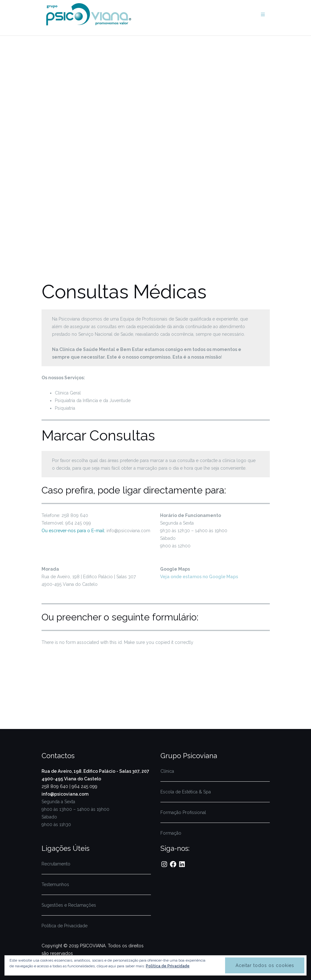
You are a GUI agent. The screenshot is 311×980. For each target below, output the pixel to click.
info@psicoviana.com (65, 794)
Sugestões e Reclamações (69, 905)
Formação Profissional (183, 812)
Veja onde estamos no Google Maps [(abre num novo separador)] (199, 577)
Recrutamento (56, 864)
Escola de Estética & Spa (186, 792)
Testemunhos (55, 884)
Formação (171, 833)
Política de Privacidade (65, 926)
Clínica (167, 771)
